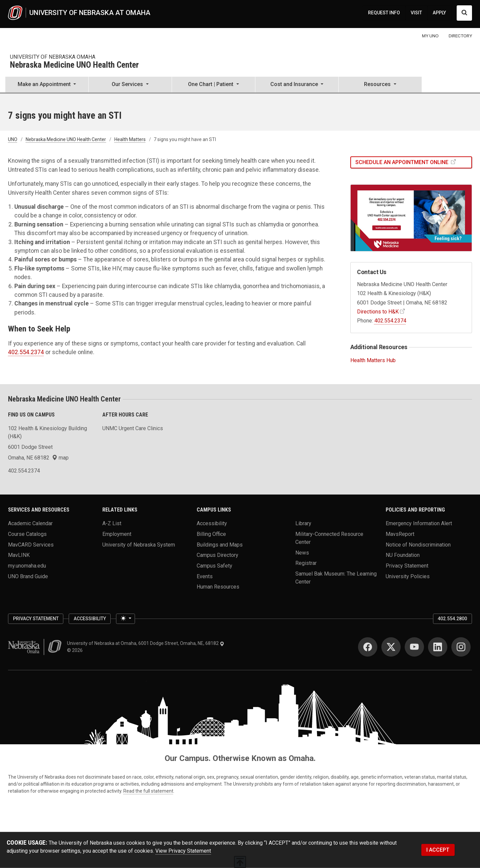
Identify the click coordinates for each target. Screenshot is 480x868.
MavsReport (400, 534)
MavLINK (19, 555)
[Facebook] (368, 647)
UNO (13, 139)
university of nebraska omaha (53, 57)
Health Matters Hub (373, 360)
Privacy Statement (407, 566)
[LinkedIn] (438, 647)
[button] (47, 85)
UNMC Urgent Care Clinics (133, 428)
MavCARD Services (31, 544)
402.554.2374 (26, 352)
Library (303, 523)
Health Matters (130, 139)
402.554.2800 (452, 619)
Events (205, 576)
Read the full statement (148, 791)
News (302, 552)
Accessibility (212, 523)
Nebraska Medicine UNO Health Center (74, 65)
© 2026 (76, 650)
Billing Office (211, 534)
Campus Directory (217, 555)
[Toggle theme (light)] (125, 619)
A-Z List (112, 523)
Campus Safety (214, 566)
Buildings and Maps (220, 544)
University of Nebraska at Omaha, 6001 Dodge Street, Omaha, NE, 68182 (146, 643)
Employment (117, 534)
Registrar (306, 563)
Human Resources (218, 587)
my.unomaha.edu (27, 566)
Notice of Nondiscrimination (418, 544)
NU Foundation (403, 555)
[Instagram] (461, 647)
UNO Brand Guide (28, 576)
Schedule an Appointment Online (402, 162)
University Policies (408, 576)
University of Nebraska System (139, 544)
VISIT (416, 13)
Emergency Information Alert (419, 523)
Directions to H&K (378, 312)
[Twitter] (391, 647)
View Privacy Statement (183, 851)
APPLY (439, 13)
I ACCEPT (438, 850)
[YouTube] (414, 647)
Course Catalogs (27, 534)
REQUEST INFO (384, 13)
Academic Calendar (30, 523)
